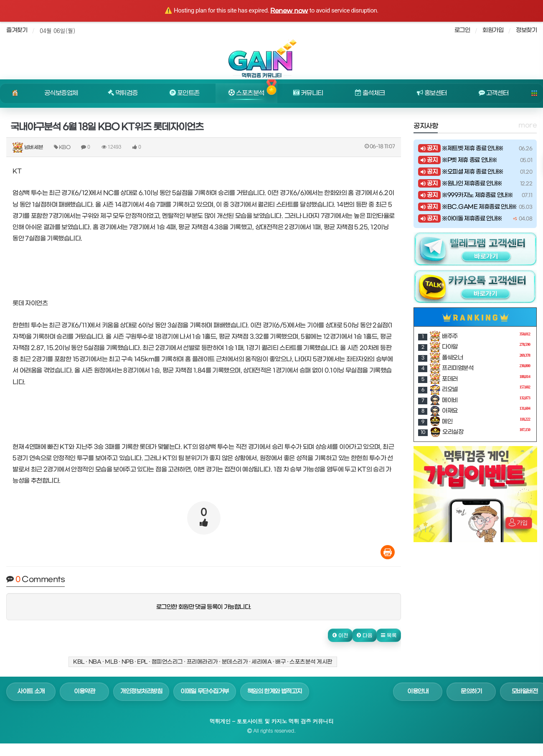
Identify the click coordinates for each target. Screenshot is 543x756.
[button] (340, 635)
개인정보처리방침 (141, 691)
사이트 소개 (31, 691)
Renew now (289, 11)
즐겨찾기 (17, 30)
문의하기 (471, 691)
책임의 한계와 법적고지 (275, 691)
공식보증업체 (61, 93)
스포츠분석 (246, 93)
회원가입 (493, 30)
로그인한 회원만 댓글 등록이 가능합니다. (204, 607)
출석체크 (370, 93)
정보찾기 (526, 30)
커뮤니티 (308, 93)
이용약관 (84, 691)
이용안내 (418, 691)
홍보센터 (432, 93)
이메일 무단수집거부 (205, 691)
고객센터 (494, 93)
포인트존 (185, 93)
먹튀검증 (123, 93)
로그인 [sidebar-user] (462, 30)
